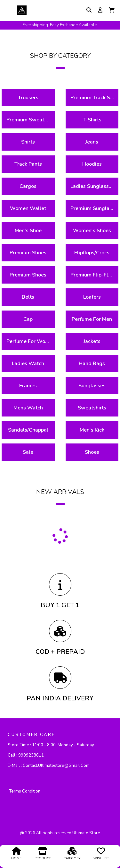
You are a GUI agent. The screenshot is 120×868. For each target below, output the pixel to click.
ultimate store (86, 833)
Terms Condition (25, 791)
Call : (26, 755)
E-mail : (49, 766)
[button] (112, 10)
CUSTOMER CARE (31, 735)
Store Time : (51, 745)
